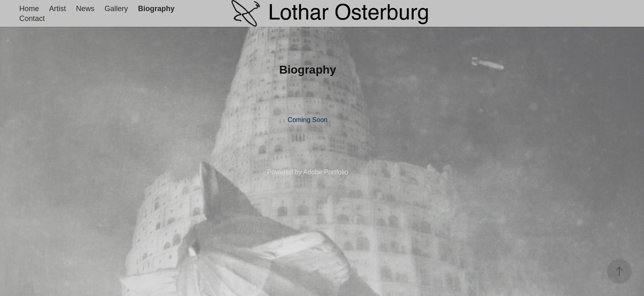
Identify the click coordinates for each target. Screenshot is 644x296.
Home (29, 9)
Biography (156, 9)
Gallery (116, 9)
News (85, 9)
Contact (32, 18)
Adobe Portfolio (325, 172)
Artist (58, 9)
